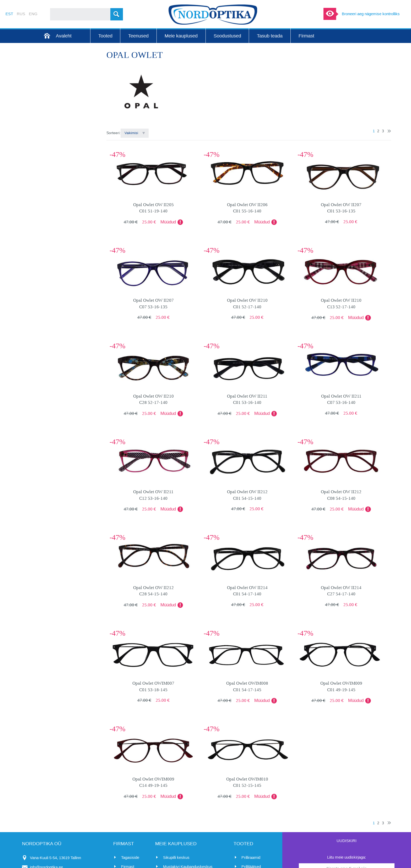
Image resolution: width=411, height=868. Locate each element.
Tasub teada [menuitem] (270, 36)
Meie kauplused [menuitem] (181, 36)
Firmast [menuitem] (306, 36)
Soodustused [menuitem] (227, 36)
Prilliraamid (251, 857)
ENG (33, 14)
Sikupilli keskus (176, 857)
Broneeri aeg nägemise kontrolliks (371, 14)
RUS (21, 14)
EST (9, 14)
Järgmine (389, 131)
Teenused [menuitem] (138, 36)
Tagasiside (130, 857)
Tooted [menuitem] (105, 36)
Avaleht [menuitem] (64, 36)
